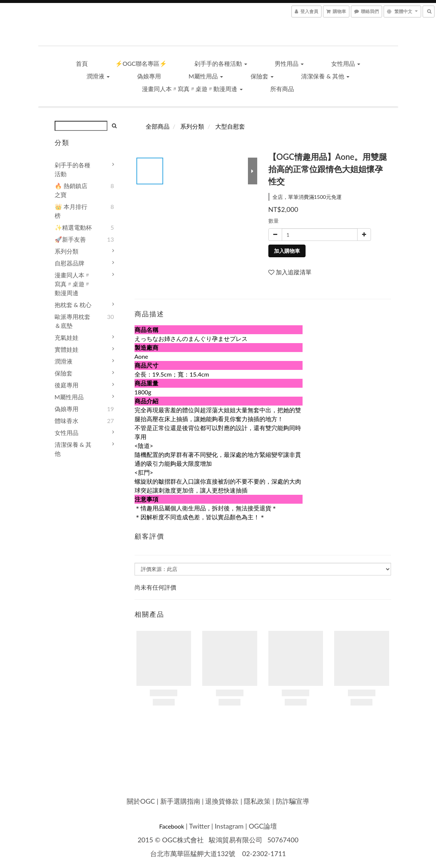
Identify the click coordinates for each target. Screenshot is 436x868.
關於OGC (141, 801)
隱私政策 (257, 801)
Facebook (172, 826)
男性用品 (289, 63)
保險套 (262, 76)
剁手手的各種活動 (221, 63)
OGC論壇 (263, 826)
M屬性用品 (206, 76)
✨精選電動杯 (73, 227)
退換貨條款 (222, 801)
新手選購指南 (180, 801)
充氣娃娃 (67, 337)
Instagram (229, 826)
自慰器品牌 (70, 263)
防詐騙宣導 (293, 801)
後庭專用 (67, 385)
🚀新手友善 (70, 239)
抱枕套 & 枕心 (73, 305)
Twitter (199, 826)
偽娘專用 (149, 76)
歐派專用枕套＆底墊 (72, 321)
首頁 (82, 63)
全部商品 (158, 126)
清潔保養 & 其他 (325, 76)
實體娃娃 (67, 349)
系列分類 (67, 251)
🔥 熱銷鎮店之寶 (71, 190)
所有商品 (282, 89)
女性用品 (346, 63)
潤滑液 (98, 76)
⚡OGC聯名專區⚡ (141, 63)
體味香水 (67, 421)
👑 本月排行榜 (71, 211)
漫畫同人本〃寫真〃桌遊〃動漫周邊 (192, 89)
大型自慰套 (230, 126)
